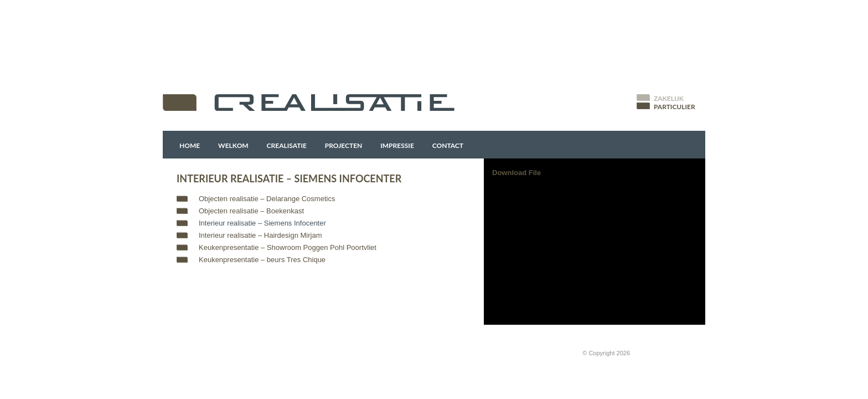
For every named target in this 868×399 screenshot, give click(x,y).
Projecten (344, 145)
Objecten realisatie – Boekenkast (251, 211)
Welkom (233, 145)
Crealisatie (287, 145)
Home (190, 145)
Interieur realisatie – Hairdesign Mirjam (260, 235)
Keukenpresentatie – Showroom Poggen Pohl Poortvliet (288, 247)
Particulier (675, 107)
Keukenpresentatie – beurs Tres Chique (262, 260)
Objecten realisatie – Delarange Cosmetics (267, 199)
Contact (448, 145)
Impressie (397, 145)
